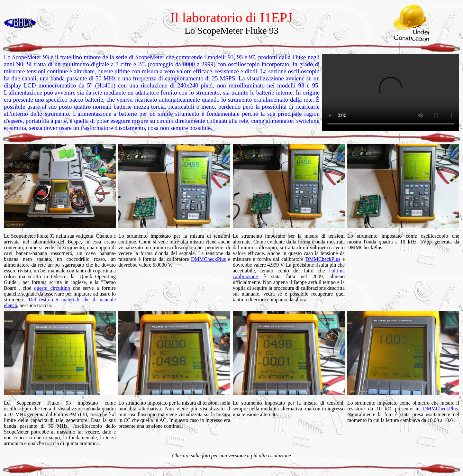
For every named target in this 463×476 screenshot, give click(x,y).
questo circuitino (52, 288)
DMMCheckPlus (208, 259)
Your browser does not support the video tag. (391, 92)
